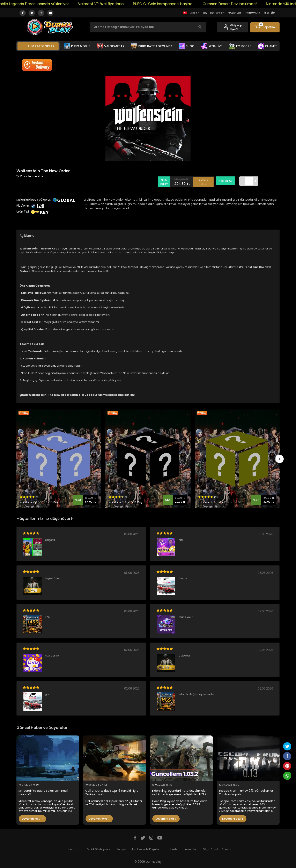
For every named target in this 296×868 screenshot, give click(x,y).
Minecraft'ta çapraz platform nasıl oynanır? (43, 793)
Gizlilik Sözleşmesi (99, 849)
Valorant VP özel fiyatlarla (107, 4)
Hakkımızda (73, 849)
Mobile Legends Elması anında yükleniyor (39, 4)
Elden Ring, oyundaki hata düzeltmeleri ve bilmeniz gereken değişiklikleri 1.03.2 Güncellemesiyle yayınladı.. (180, 793)
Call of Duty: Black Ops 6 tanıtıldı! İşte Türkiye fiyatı (112, 793)
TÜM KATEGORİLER (39, 46)
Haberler (173, 849)
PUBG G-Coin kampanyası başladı (169, 4)
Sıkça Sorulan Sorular (217, 849)
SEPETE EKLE (203, 181)
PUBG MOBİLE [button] (77, 46)
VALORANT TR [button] (111, 46)
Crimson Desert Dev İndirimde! (236, 4)
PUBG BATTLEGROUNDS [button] (152, 46)
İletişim (121, 849)
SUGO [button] (187, 46)
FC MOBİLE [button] (240, 46)
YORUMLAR (253, 13)
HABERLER (234, 13)
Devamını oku (32, 819)
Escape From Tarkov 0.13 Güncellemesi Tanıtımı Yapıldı (247, 793)
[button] (265, 27)
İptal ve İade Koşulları (146, 849)
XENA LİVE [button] (212, 46)
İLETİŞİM (270, 13)
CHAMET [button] (267, 46)
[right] (280, 459)
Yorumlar (191, 849)
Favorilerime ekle (30, 176)
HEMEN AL (225, 181)
